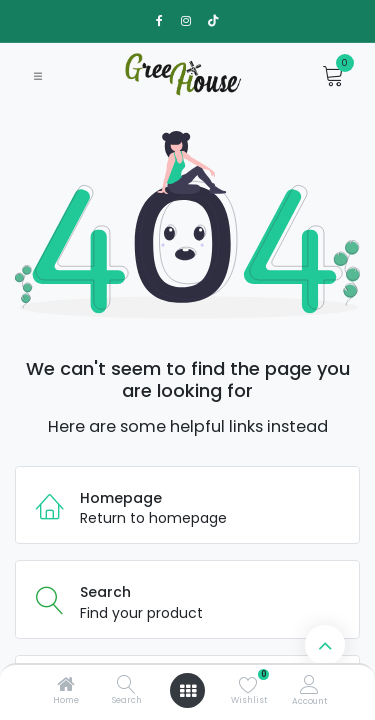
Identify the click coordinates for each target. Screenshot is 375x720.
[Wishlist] (248, 684)
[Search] (126, 686)
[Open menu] (188, 691)
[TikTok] (213, 21)
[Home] (66, 686)
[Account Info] (309, 684)
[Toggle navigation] (38, 75)
